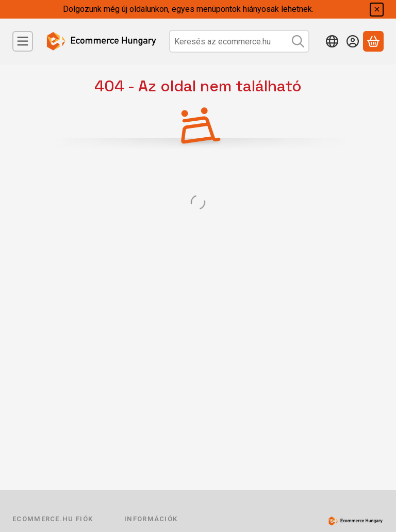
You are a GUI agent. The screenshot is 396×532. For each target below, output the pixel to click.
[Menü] (23, 41)
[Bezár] (377, 10)
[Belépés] (353, 41)
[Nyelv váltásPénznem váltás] (332, 41)
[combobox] (239, 41)
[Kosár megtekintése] (373, 41)
